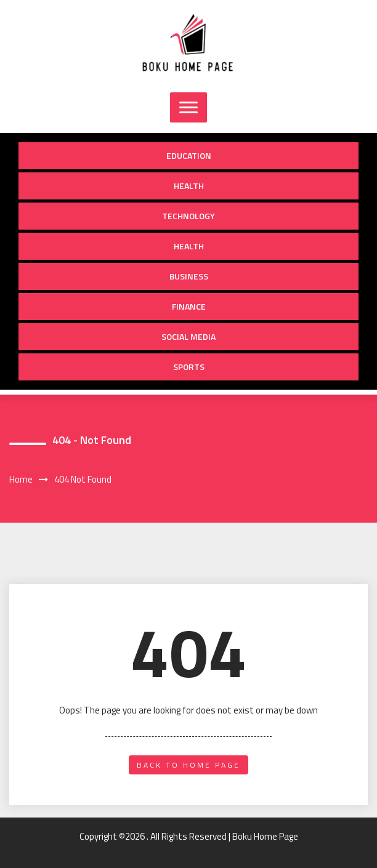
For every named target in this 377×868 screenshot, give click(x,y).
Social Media (188, 336)
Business (189, 276)
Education (189, 155)
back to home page (188, 765)
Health (189, 186)
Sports (189, 367)
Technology (188, 216)
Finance (189, 306)
